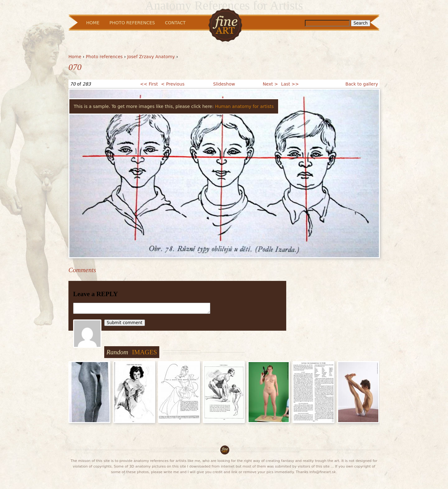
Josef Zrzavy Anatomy (151, 57)
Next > (271, 84)
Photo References (132, 23)
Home (75, 57)
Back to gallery (362, 84)
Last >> (290, 84)
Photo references (104, 57)
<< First (149, 84)
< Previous (173, 84)
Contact (175, 23)
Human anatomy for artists (244, 106)
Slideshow (224, 84)
